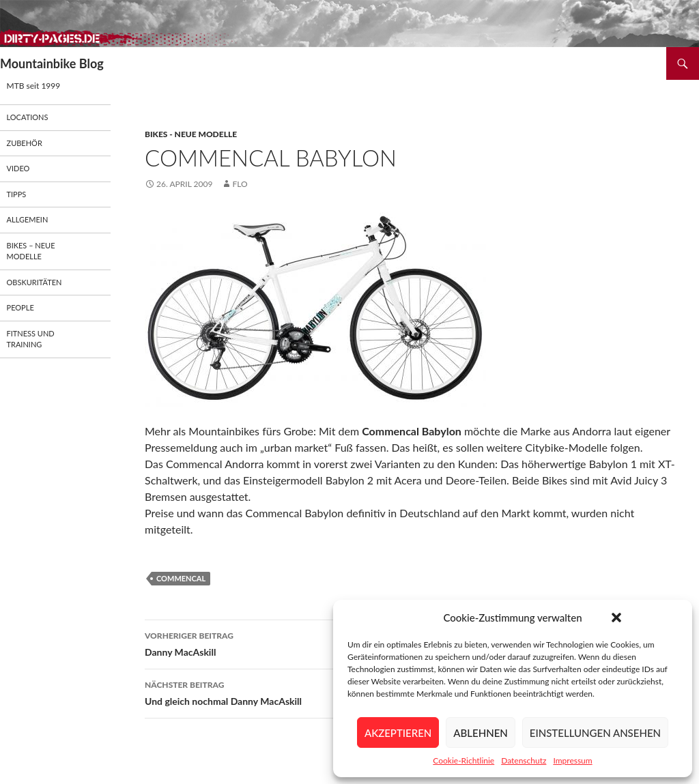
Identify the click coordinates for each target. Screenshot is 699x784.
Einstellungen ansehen (595, 733)
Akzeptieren (398, 733)
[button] (616, 618)
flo (240, 184)
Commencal (181, 578)
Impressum (572, 760)
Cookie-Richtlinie (463, 760)
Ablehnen (480, 733)
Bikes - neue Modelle (191, 134)
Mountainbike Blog (52, 63)
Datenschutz (524, 760)
